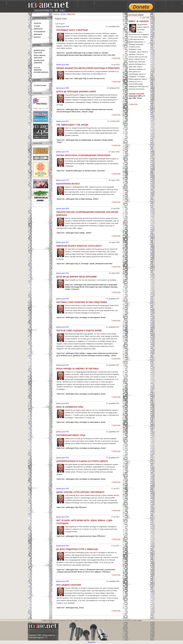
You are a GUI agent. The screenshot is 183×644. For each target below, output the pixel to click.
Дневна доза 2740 (63, 180)
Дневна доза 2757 (63, 152)
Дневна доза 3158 (63, 27)
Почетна (38, 23)
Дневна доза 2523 (63, 299)
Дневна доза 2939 (63, 88)
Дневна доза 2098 (63, 581)
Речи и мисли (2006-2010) (103, 620)
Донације (38, 34)
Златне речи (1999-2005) (122, 620)
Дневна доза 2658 (63, 209)
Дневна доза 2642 (63, 242)
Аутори (63, 14)
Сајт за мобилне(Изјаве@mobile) (41, 70)
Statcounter (91, 642)
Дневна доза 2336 (63, 489)
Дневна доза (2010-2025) (83, 620)
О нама (37, 26)
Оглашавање (40, 32)
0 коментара (116, 58)
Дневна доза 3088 (63, 65)
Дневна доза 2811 (63, 121)
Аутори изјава (40, 86)
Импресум (38, 29)
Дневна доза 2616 (63, 273)
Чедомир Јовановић (137, 94)
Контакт (37, 37)
